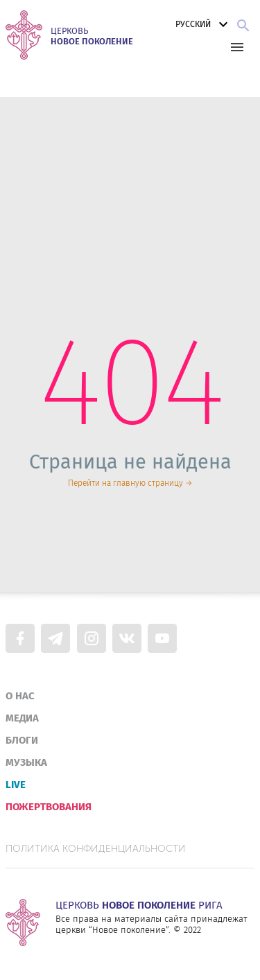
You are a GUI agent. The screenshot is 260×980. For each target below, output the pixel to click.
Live (16, 785)
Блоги (22, 740)
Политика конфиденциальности (96, 849)
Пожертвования (49, 807)
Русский (203, 24)
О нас (20, 696)
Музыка (26, 762)
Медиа (22, 718)
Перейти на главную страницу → (130, 483)
